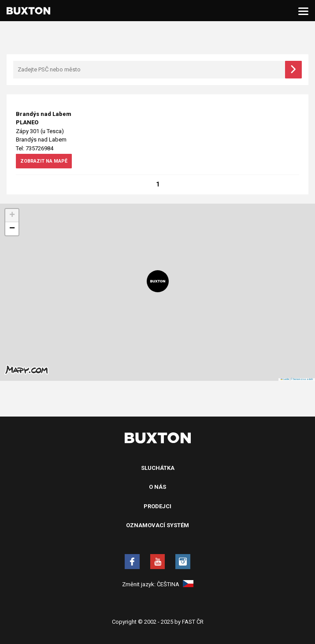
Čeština (175, 585)
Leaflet (285, 380)
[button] (158, 282)
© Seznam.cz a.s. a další (302, 380)
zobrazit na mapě (47, 162)
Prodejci (157, 507)
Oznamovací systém (157, 526)
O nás (157, 487)
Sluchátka (158, 468)
